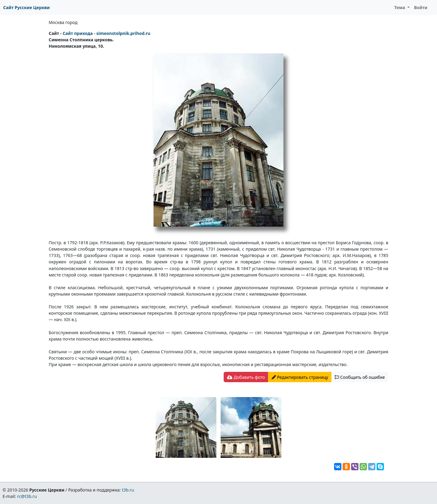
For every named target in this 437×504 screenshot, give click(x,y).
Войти (421, 7)
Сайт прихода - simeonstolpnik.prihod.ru (106, 33)
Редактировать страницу (300, 377)
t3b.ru (128, 490)
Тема (400, 7)
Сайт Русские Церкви (27, 7)
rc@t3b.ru (27, 496)
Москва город (63, 22)
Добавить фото (246, 377)
